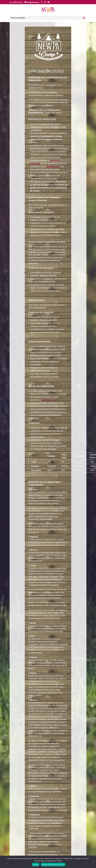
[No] (93, 862)
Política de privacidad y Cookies (53, 865)
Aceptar (36, 865)
